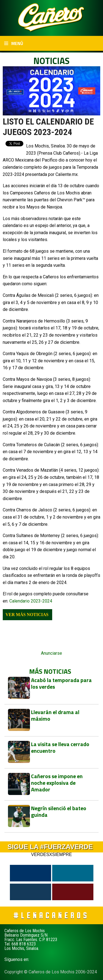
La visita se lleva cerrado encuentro (60, 747)
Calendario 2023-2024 (31, 601)
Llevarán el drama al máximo (55, 715)
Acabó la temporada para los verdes (61, 683)
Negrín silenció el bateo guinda (59, 811)
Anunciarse (51, 653)
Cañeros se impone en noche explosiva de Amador (57, 783)
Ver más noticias (27, 615)
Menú (14, 43)
